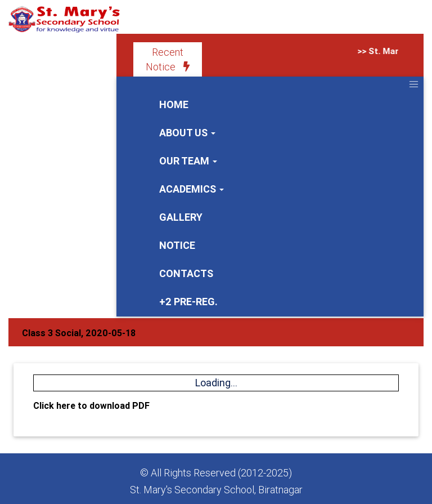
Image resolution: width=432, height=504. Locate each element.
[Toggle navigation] (413, 84)
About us (187, 133)
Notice (177, 245)
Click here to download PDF (91, 405)
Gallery (181, 217)
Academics (192, 189)
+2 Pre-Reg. (188, 302)
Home (174, 104)
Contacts (186, 273)
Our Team (188, 161)
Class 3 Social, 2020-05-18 (79, 333)
